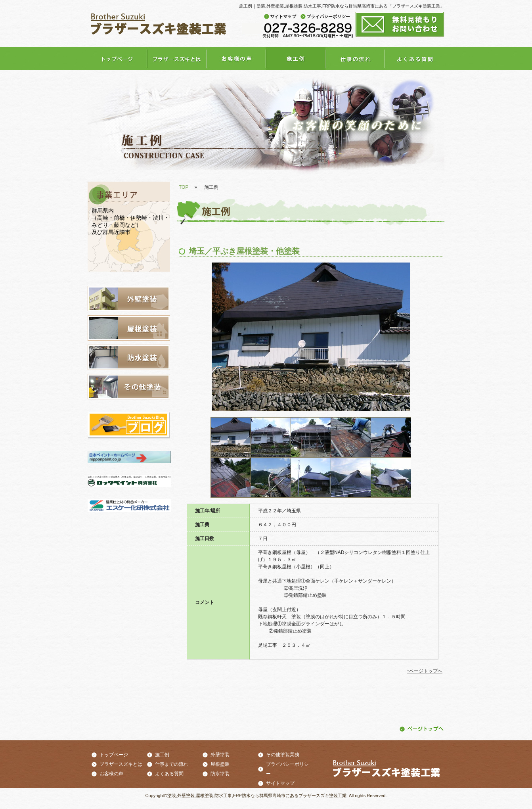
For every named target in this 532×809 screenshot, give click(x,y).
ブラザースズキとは (121, 764)
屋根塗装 (220, 764)
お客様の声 (111, 774)
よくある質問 (169, 774)
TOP (184, 187)
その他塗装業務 (283, 755)
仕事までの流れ (172, 764)
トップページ (114, 755)
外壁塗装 (220, 755)
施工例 (162, 755)
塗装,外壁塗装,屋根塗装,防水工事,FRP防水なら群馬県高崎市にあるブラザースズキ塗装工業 (257, 796)
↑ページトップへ (425, 671)
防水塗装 (220, 774)
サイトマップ (280, 783)
